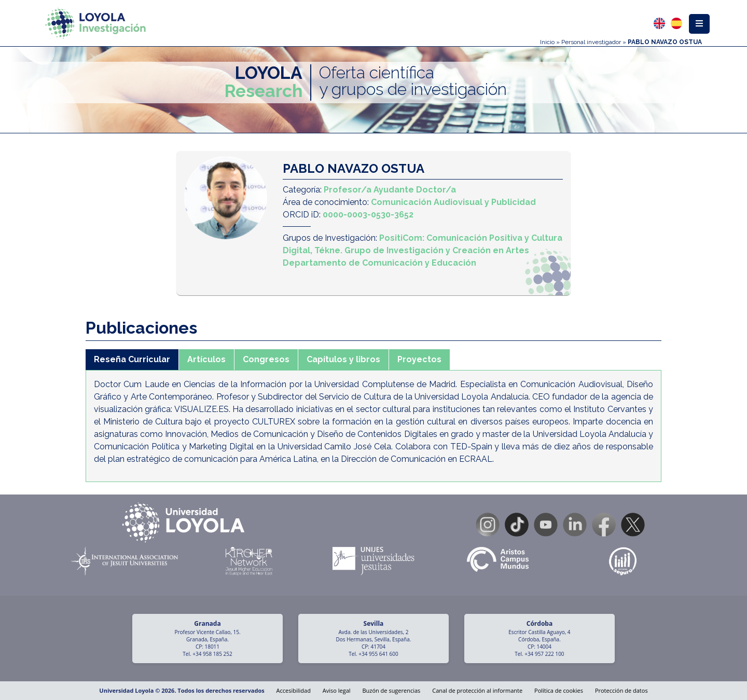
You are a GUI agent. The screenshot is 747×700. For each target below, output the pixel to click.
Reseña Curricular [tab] (132, 359)
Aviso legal (337, 690)
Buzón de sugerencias (391, 690)
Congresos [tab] (266, 359)
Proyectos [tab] (419, 359)
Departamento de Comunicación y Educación (379, 263)
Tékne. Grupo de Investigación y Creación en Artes (422, 250)
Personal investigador (591, 42)
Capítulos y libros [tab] (343, 359)
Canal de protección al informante (477, 690)
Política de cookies (559, 690)
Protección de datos (621, 690)
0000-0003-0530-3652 (368, 215)
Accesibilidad (294, 690)
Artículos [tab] (206, 359)
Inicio (547, 42)
